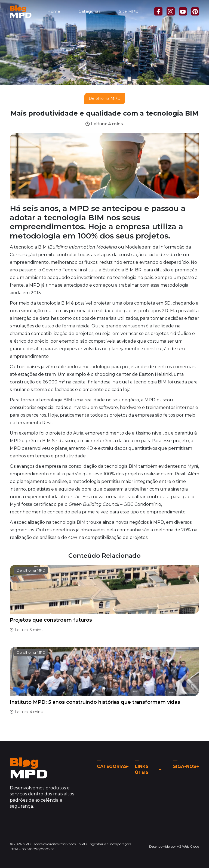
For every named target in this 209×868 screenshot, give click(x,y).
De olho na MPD (105, 98)
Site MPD (129, 11)
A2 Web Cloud (188, 846)
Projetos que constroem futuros (51, 620)
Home (54, 11)
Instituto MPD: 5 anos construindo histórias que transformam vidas (95, 702)
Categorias (90, 11)
